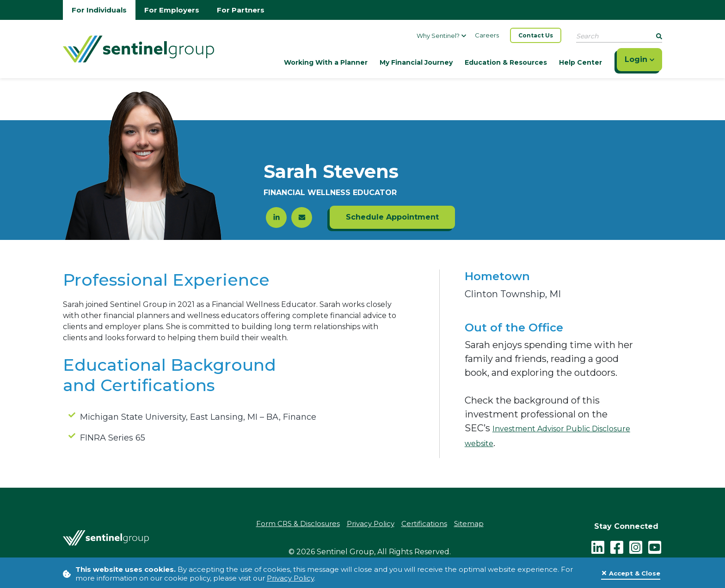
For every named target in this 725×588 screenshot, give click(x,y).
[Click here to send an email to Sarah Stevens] (302, 217)
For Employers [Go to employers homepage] (172, 10)
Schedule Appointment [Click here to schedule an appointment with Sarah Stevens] (392, 217)
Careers (487, 35)
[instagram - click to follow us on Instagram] (636, 547)
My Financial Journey (416, 62)
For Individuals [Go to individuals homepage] (99, 10)
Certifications (424, 524)
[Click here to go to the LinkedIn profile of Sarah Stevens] (276, 217)
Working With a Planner (326, 62)
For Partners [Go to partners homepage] (241, 10)
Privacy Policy (290, 578)
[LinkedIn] (598, 547)
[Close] (631, 574)
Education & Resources (506, 62)
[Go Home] (138, 48)
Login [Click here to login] (639, 59)
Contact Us (536, 35)
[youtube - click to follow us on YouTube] (655, 547)
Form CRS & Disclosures (298, 524)
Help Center (581, 62)
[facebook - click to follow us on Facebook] (617, 547)
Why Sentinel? (441, 36)
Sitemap (469, 524)
